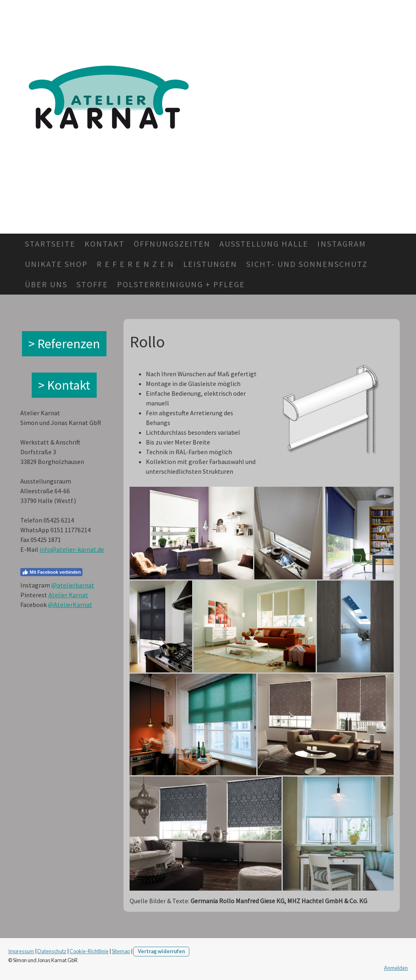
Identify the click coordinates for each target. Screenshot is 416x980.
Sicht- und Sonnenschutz (307, 264)
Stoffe (92, 284)
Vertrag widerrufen (161, 951)
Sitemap (121, 951)
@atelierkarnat (73, 585)
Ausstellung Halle (264, 244)
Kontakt (105, 244)
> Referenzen (64, 344)
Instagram (342, 244)
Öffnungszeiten (172, 244)
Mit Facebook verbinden (51, 572)
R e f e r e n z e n (135, 264)
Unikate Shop (56, 264)
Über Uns (46, 284)
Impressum (21, 951)
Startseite (50, 244)
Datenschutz (52, 951)
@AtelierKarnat (70, 605)
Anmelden (396, 968)
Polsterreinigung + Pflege (181, 284)
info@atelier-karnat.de (72, 549)
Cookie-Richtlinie (89, 951)
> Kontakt (64, 385)
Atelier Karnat (68, 595)
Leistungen (210, 264)
